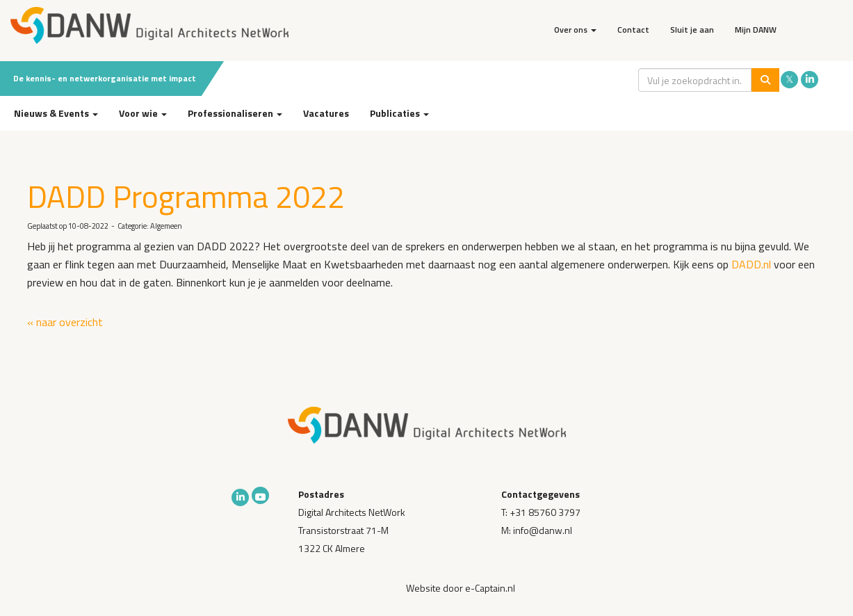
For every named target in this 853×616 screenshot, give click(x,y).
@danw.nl (543, 530)
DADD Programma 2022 (186, 196)
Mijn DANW (756, 30)
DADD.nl (751, 264)
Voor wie (143, 113)
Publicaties (399, 113)
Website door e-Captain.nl (461, 588)
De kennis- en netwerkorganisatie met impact (105, 78)
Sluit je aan (692, 30)
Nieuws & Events (56, 113)
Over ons (575, 30)
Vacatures (326, 113)
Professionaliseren (235, 113)
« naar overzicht (65, 322)
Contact (633, 30)
